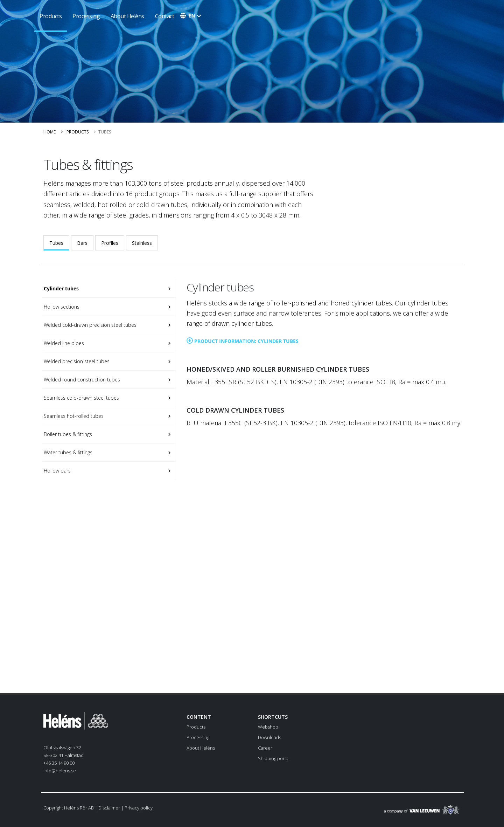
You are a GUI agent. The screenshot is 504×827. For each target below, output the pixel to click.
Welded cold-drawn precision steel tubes (89, 325)
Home (50, 132)
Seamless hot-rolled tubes (73, 416)
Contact (165, 16)
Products (78, 132)
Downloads (269, 737)
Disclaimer (109, 808)
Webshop (268, 727)
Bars (82, 243)
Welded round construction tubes (81, 380)
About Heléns (127, 16)
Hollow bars (57, 471)
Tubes (56, 243)
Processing (86, 16)
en (192, 16)
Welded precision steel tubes (76, 361)
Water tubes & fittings (67, 452)
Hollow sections (61, 307)
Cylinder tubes (61, 288)
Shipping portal (274, 758)
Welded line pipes (63, 343)
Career (265, 748)
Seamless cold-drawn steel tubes (81, 398)
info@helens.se (60, 771)
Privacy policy (139, 808)
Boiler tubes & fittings (67, 434)
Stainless (142, 243)
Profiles (110, 243)
